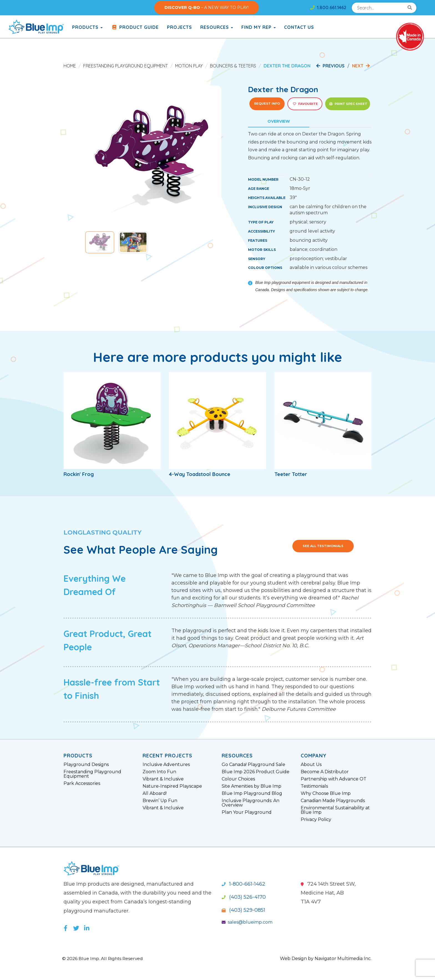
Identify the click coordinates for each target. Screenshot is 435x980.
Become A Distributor (325, 772)
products (87, 27)
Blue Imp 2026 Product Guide (256, 772)
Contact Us (299, 27)
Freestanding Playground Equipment (126, 66)
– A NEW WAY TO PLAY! (207, 7)
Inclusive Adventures (166, 765)
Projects (179, 27)
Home (70, 66)
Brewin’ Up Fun (160, 801)
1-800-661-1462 (243, 884)
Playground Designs (86, 765)
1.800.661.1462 (328, 7)
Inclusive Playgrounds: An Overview (251, 803)
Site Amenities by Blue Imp (251, 786)
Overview (279, 121)
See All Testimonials (323, 546)
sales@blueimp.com (247, 922)
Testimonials (314, 786)
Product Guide (135, 27)
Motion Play (189, 66)
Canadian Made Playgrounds (333, 801)
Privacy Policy (316, 820)
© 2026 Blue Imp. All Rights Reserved (104, 958)
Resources (217, 27)
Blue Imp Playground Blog (252, 793)
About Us (311, 765)
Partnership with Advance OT (334, 779)
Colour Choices (238, 779)
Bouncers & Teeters (233, 66)
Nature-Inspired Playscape (172, 786)
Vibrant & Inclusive (163, 779)
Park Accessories (82, 784)
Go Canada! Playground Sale (253, 765)
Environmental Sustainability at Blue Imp (335, 810)
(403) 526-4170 (244, 897)
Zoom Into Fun (159, 772)
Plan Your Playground (247, 812)
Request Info (267, 104)
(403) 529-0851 (243, 910)
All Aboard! (155, 793)
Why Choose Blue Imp (326, 793)
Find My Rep (259, 27)
